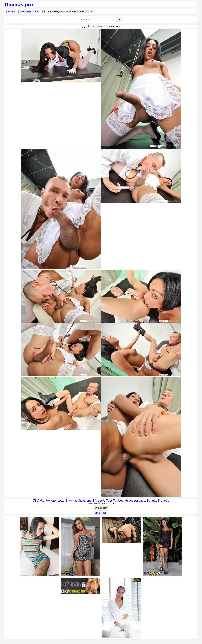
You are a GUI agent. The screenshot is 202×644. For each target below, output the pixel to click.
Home (12, 12)
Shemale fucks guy (78, 500)
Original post (101, 508)
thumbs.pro (19, 4)
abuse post (101, 513)
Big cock (99, 500)
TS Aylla (38, 500)
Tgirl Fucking (115, 500)
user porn (115, 26)
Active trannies (135, 500)
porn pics (102, 26)
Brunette (164, 500)
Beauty (151, 500)
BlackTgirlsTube (30, 12)
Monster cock (55, 500)
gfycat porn (88, 26)
